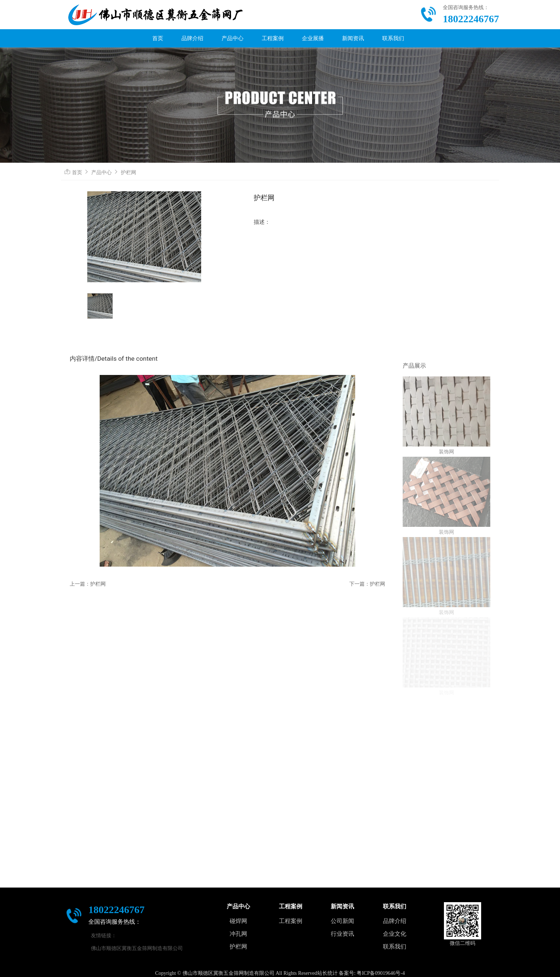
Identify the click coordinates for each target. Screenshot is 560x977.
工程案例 (273, 38)
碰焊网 (238, 921)
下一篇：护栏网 (367, 584)
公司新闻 (342, 921)
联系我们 (393, 38)
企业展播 (313, 38)
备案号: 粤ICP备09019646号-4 (372, 973)
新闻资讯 (353, 38)
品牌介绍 (192, 38)
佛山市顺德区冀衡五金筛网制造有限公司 (137, 948)
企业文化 (395, 934)
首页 (158, 38)
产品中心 (233, 38)
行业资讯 (342, 934)
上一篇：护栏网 (88, 584)
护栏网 (129, 172)
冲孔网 (238, 934)
